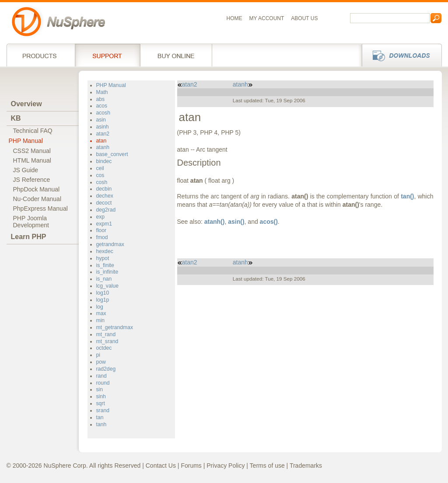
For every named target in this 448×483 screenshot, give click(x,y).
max (101, 313)
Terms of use (267, 466)
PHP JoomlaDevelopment (31, 222)
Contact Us (161, 466)
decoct (104, 203)
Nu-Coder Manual (37, 199)
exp (101, 217)
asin (101, 120)
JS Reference (32, 180)
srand (103, 410)
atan (101, 141)
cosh (102, 182)
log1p (103, 300)
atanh (103, 147)
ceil (100, 168)
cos (100, 175)
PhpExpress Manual (40, 208)
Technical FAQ (33, 131)
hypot (103, 258)
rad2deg (106, 369)
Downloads (399, 55)
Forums (191, 466)
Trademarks (306, 466)
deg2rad (106, 210)
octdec (104, 348)
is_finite (105, 265)
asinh (103, 127)
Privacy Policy (226, 466)
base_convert (112, 154)
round (103, 383)
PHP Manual (26, 141)
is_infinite (107, 272)
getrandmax (110, 244)
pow (101, 362)
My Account (267, 18)
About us (304, 18)
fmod (102, 237)
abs (101, 99)
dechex (105, 196)
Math (102, 92)
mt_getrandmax (115, 327)
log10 (103, 293)
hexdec (105, 251)
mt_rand (106, 334)
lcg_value (107, 286)
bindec (104, 161)
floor (101, 230)
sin (100, 389)
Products (41, 55)
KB (16, 118)
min (101, 320)
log (100, 307)
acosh (103, 113)
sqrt (101, 403)
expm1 (104, 224)
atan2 (103, 134)
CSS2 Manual (32, 151)
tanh (101, 424)
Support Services (107, 55)
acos (102, 106)
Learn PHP (29, 237)
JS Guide (26, 170)
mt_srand (107, 341)
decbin (104, 189)
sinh (101, 396)
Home (234, 18)
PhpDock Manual (37, 189)
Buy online (176, 55)
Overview (26, 104)
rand (101, 376)
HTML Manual (32, 160)
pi (98, 355)
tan (100, 417)
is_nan (104, 279)
